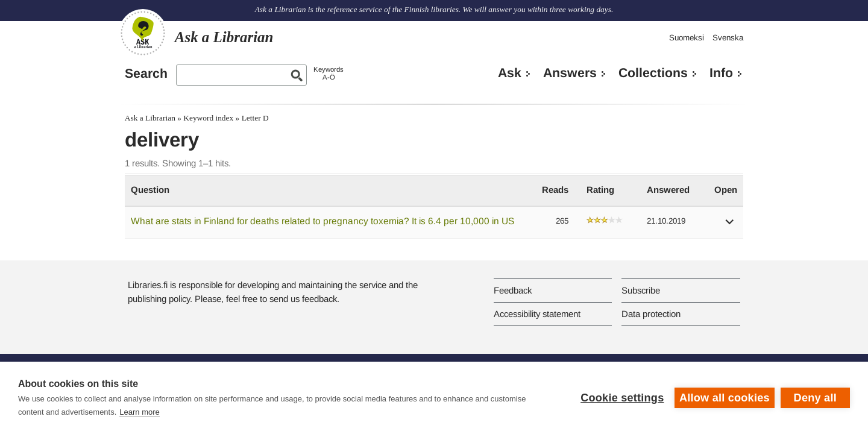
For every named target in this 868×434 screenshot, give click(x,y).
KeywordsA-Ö (329, 73)
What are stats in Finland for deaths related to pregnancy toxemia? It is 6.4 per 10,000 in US (322, 221)
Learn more (139, 412)
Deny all (815, 398)
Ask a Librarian (150, 118)
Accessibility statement (537, 314)
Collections (653, 73)
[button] (730, 226)
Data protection (651, 314)
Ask (510, 73)
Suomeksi (687, 38)
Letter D (255, 118)
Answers (570, 73)
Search (146, 74)
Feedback (513, 290)
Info (721, 73)
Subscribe (641, 290)
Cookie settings (622, 398)
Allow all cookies (725, 398)
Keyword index (208, 118)
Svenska (728, 38)
